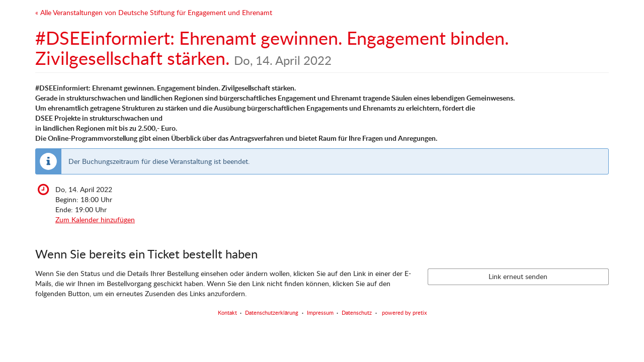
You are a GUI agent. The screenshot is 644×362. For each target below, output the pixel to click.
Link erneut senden (518, 276)
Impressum (320, 312)
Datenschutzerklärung (272, 312)
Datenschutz (357, 312)
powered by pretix (404, 312)
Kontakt (227, 312)
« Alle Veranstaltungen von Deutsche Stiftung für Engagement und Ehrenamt (154, 12)
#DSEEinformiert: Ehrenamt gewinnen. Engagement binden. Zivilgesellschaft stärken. (272, 48)
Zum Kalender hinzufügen (95, 219)
